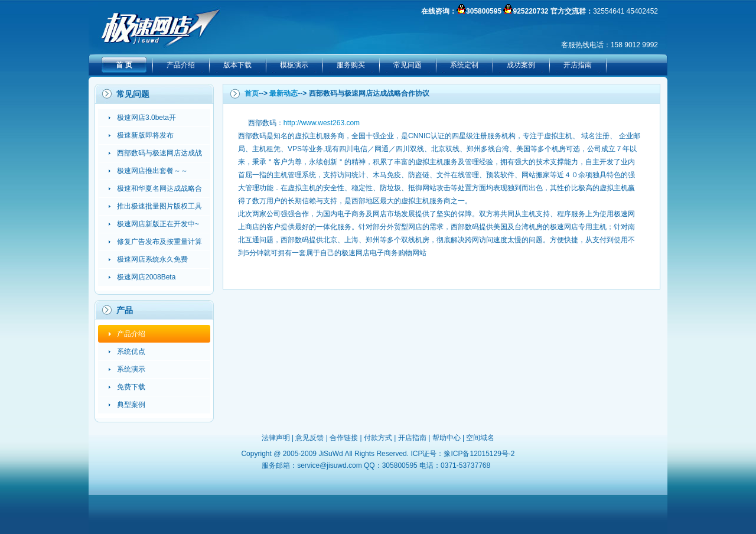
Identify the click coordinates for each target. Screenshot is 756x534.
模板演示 (294, 65)
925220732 (530, 11)
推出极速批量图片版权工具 (159, 206)
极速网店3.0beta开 (146, 118)
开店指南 (578, 65)
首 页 (124, 65)
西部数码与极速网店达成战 (159, 153)
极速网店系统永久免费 (152, 259)
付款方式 (378, 438)
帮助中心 (447, 438)
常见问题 (408, 65)
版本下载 (237, 65)
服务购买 (351, 65)
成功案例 (521, 65)
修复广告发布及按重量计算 (159, 242)
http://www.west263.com (322, 123)
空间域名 (480, 438)
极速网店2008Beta (146, 277)
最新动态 (283, 93)
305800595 (484, 11)
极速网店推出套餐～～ (152, 171)
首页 (252, 93)
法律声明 (276, 438)
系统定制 (464, 65)
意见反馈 (309, 438)
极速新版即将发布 (145, 135)
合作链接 (344, 438)
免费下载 (131, 387)
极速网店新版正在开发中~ (158, 224)
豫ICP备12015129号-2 (479, 454)
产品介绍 (181, 65)
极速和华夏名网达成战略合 (159, 188)
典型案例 (131, 405)
